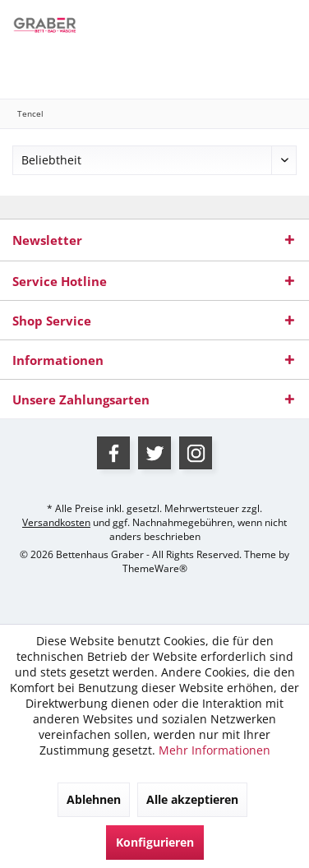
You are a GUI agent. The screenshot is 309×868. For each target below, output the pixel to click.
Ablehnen (94, 799)
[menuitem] (31, 70)
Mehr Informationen (214, 750)
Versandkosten (56, 522)
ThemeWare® (155, 568)
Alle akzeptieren (192, 799)
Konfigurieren (155, 842)
